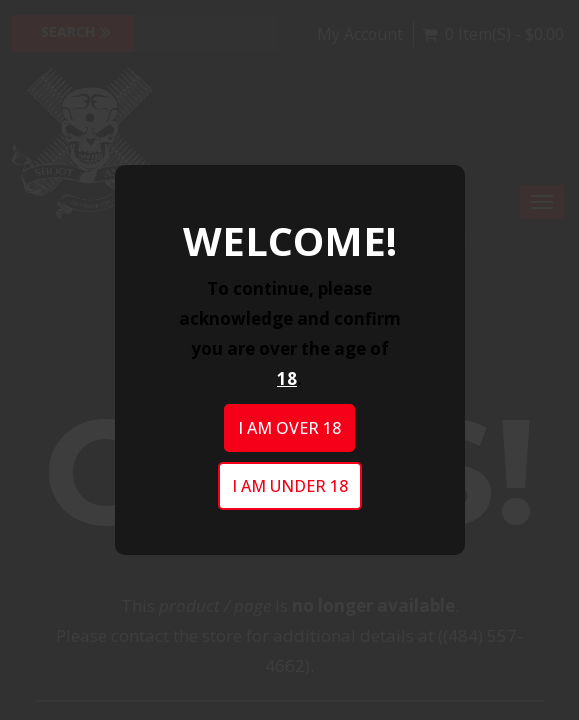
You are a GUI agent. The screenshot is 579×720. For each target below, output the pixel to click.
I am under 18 (290, 486)
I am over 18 (289, 428)
